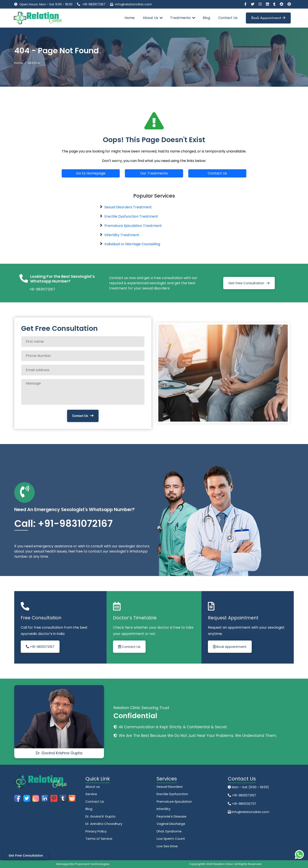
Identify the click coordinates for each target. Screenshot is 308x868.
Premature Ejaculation (174, 801)
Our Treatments (154, 173)
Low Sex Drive (167, 846)
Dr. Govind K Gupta (100, 816)
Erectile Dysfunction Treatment (131, 216)
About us (93, 787)
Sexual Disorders (170, 787)
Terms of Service (99, 839)
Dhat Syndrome (169, 831)
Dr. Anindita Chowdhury (104, 824)
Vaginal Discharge (171, 824)
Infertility (163, 809)
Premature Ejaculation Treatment (133, 226)
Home (130, 18)
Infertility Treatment (122, 235)
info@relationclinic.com (134, 4)
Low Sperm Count (171, 839)
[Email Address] (83, 370)
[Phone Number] (83, 356)
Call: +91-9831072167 (63, 523)
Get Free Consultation (246, 283)
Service (91, 794)
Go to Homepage (91, 173)
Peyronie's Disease (171, 816)
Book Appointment (268, 18)
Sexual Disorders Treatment (128, 207)
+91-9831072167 (94, 4)
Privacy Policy (96, 831)
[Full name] (83, 342)
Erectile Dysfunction (172, 794)
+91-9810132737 (244, 804)
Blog (206, 18)
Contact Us (228, 18)
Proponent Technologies (92, 864)
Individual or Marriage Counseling (132, 244)
